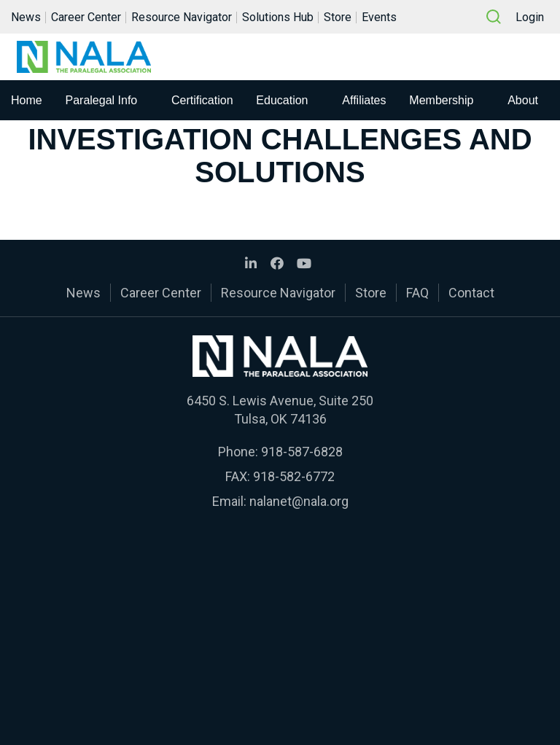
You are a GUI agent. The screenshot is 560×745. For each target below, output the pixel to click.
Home (27, 100)
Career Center (86, 17)
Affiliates (364, 100)
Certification (202, 100)
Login (530, 17)
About (523, 100)
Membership (441, 100)
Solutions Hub (278, 17)
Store (338, 17)
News (26, 17)
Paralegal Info (102, 100)
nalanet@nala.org (299, 501)
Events (379, 17)
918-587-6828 (302, 452)
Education (282, 100)
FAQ (417, 293)
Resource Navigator (182, 17)
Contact (471, 293)
